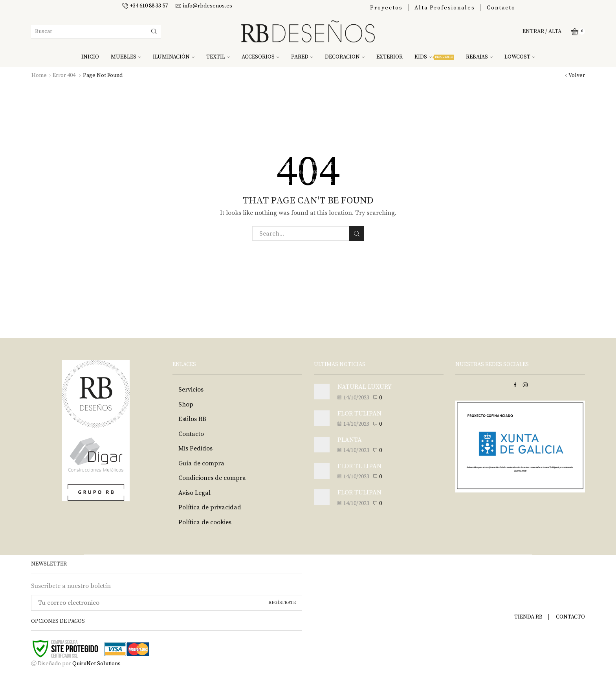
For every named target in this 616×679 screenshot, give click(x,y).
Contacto (501, 8)
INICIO (90, 57)
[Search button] (154, 31)
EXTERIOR (390, 57)
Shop (186, 404)
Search (357, 234)
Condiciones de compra (212, 478)
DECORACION (345, 57)
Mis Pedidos (195, 448)
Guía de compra (201, 463)
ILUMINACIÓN (174, 57)
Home (39, 75)
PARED (302, 57)
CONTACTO (570, 617)
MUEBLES (126, 57)
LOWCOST (520, 57)
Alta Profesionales (445, 8)
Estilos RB (192, 419)
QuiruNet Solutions (96, 664)
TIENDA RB (528, 617)
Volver (577, 75)
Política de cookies (205, 522)
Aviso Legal (194, 493)
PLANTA (350, 440)
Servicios (191, 390)
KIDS (434, 57)
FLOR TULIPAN (359, 414)
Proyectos (386, 8)
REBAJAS (479, 57)
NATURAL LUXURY (365, 387)
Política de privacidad (210, 507)
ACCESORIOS (260, 57)
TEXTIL (218, 57)
